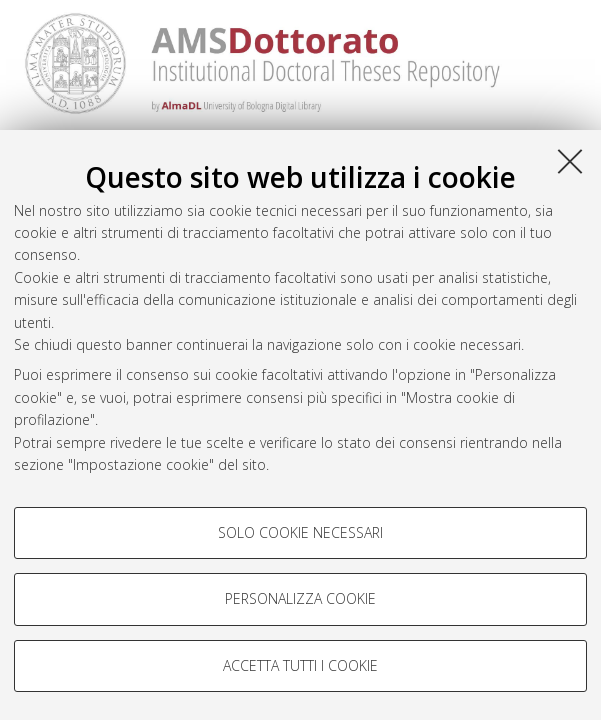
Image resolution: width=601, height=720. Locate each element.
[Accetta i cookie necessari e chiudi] (570, 161)
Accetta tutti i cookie (300, 665)
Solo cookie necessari (300, 532)
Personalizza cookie (300, 598)
